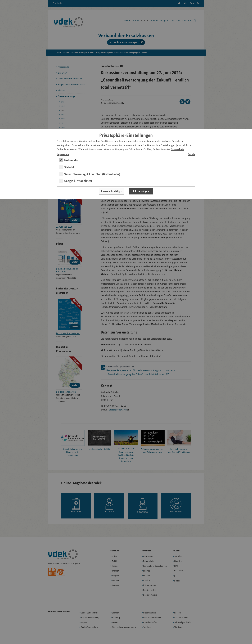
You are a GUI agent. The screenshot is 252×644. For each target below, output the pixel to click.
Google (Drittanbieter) (78, 181)
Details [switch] (191, 155)
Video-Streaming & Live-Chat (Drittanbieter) (92, 174)
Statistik (70, 167)
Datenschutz (177, 150)
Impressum (63, 155)
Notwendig (71, 160)
